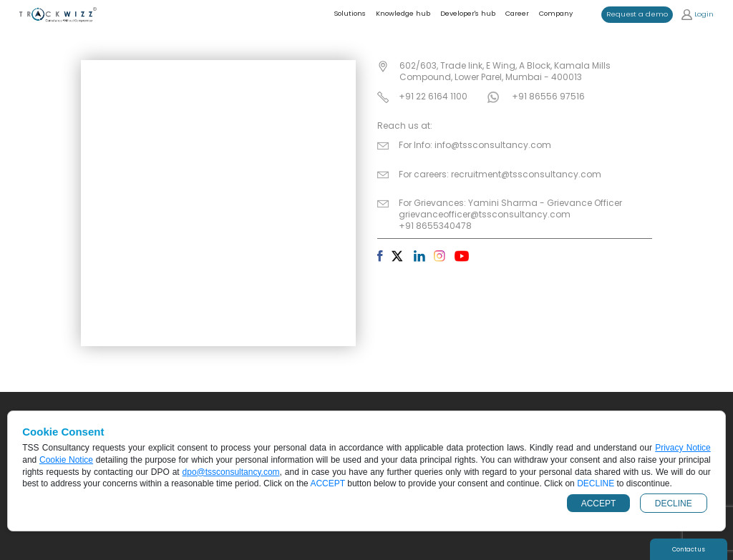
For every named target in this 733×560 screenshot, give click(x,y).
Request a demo (637, 14)
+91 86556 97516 (548, 96)
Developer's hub (468, 14)
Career (517, 14)
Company (556, 14)
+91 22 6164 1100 (433, 96)
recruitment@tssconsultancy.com (526, 174)
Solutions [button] (350, 14)
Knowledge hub (403, 14)
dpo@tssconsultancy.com (231, 472)
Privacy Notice (683, 448)
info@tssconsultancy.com (493, 145)
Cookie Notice (66, 460)
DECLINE (674, 503)
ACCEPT (599, 503)
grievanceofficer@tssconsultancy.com (485, 214)
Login (698, 15)
